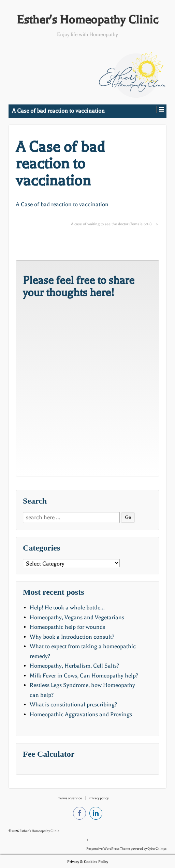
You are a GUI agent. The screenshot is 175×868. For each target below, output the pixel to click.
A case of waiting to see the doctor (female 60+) (111, 224)
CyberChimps (157, 848)
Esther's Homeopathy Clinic (87, 20)
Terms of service (70, 798)
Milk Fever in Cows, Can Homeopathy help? (84, 676)
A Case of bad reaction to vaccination (62, 204)
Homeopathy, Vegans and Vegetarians (77, 617)
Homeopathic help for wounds (67, 627)
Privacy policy (98, 798)
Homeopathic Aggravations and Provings (81, 714)
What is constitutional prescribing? (73, 705)
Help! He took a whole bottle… (67, 608)
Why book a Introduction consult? (72, 637)
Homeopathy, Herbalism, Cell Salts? (74, 666)
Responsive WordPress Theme (108, 848)
